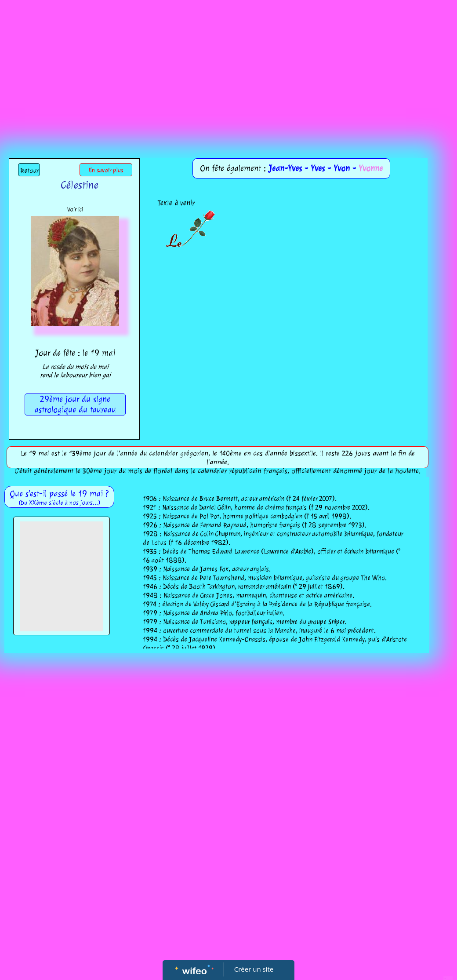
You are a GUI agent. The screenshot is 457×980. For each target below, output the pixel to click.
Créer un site (254, 969)
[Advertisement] (228, 66)
